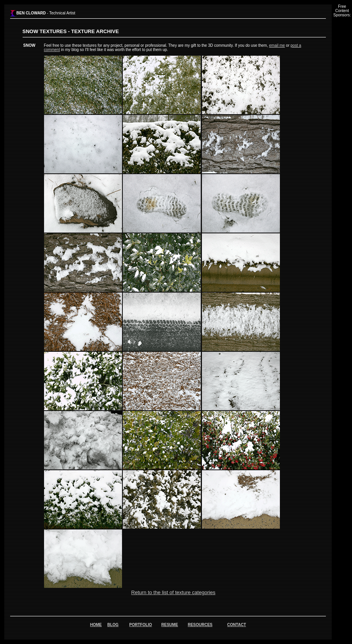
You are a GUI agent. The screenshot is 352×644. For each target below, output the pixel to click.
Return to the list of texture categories (173, 592)
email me (277, 45)
